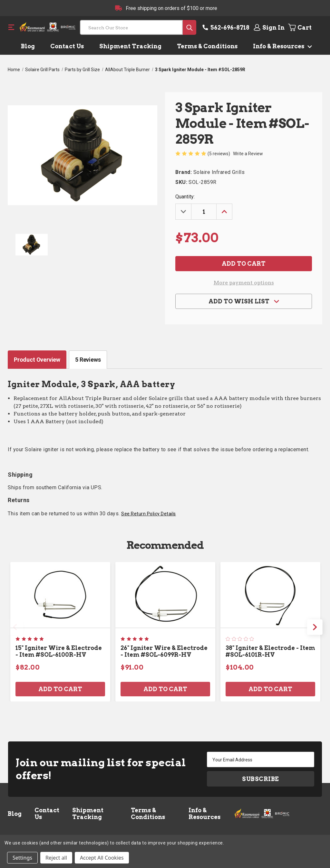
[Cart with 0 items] (305, 27)
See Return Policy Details (149, 514)
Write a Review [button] (248, 154)
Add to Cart (60, 689)
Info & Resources (281, 46)
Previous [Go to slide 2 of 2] (15, 627)
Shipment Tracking (130, 46)
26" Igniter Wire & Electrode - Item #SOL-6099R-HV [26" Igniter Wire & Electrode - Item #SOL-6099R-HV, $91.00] (164, 651)
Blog (28, 46)
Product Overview (37, 360)
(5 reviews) (219, 154)
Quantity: (185, 197)
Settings (22, 858)
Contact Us (67, 46)
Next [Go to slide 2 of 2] (315, 627)
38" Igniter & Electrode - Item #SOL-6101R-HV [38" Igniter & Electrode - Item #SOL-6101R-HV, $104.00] (270, 651)
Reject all (56, 858)
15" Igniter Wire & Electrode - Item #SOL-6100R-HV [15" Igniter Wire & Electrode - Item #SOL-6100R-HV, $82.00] (59, 651)
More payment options (244, 283)
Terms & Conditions (207, 46)
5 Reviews (88, 360)
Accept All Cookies (102, 858)
